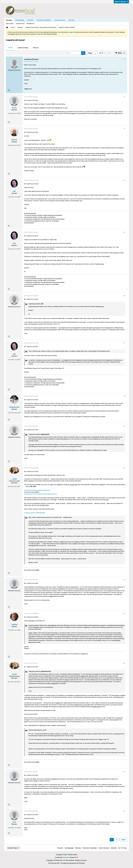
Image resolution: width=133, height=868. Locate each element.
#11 (124, 580)
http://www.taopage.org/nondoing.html (37, 490)
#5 (124, 232)
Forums (9, 20)
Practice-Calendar (44, 20)
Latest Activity (23, 48)
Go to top (122, 848)
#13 (124, 663)
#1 (125, 59)
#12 (124, 613)
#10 (124, 468)
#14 (124, 772)
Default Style (13, 848)
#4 (124, 180)
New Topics (10, 24)
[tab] (10, 48)
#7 (124, 343)
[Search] (75, 53)
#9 (124, 426)
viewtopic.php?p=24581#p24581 (35, 513)
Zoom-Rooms (60, 20)
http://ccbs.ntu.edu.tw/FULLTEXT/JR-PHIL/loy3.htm (40, 494)
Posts (10, 48)
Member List (31, 24)
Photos (36, 48)
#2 (124, 97)
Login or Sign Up (121, 2)
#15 (124, 811)
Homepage (20, 20)
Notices (30, 20)
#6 (124, 296)
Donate (71, 20)
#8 (124, 396)
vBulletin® (66, 857)
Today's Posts (20, 24)
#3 (124, 129)
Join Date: (11, 113)
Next (124, 840)
